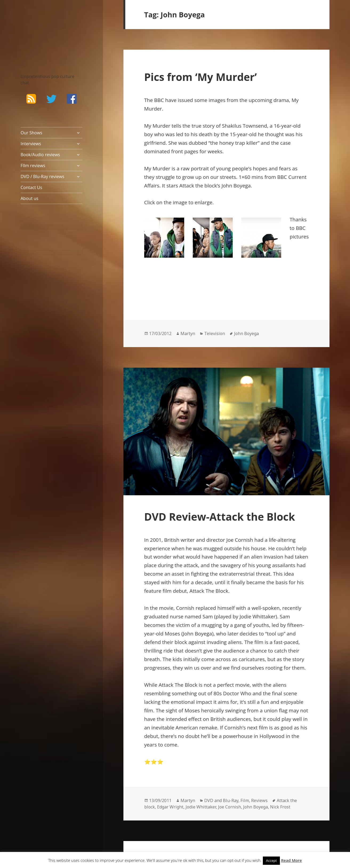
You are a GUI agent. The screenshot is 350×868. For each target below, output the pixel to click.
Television (215, 333)
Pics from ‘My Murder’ (201, 77)
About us (29, 198)
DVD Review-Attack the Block (220, 517)
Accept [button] (271, 861)
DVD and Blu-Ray (221, 800)
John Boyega (246, 333)
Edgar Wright (170, 807)
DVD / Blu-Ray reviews (42, 176)
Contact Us (31, 187)
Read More (291, 860)
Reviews (259, 800)
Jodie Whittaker (201, 807)
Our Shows (31, 133)
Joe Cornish (230, 807)
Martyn (188, 333)
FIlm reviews (33, 166)
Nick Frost (280, 807)
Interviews (31, 144)
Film (245, 800)
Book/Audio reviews (40, 155)
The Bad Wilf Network (43, 29)
